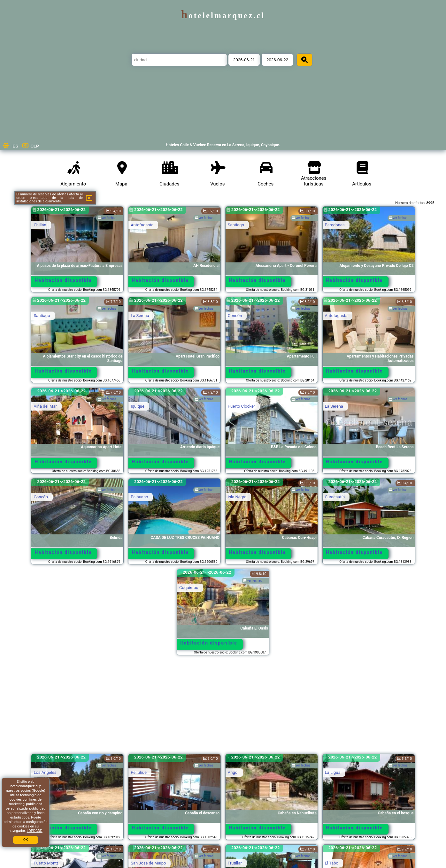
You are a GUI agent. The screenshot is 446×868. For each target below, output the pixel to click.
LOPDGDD (35, 831)
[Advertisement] (223, 707)
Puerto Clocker (241, 406)
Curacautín (335, 497)
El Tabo (332, 863)
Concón (235, 316)
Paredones (335, 225)
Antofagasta (142, 225)
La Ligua (333, 772)
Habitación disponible (63, 280)
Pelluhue (139, 772)
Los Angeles (45, 772)
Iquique (138, 406)
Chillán (40, 225)
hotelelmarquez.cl (223, 15)
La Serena (140, 316)
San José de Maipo (148, 863)
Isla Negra (237, 497)
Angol (233, 772)
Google (38, 791)
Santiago (236, 225)
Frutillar (235, 863)
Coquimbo (189, 588)
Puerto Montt (46, 863)
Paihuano (139, 497)
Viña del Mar (45, 406)
